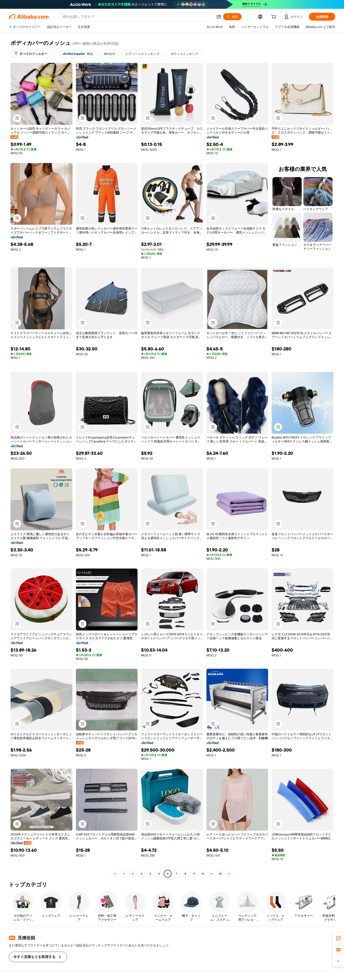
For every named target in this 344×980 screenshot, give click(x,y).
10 (203, 874)
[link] (338, 938)
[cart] (274, 17)
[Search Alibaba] (138, 17)
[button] (219, 17)
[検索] (232, 17)
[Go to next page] (229, 874)
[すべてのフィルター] (31, 54)
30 (220, 874)
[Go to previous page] (115, 874)
